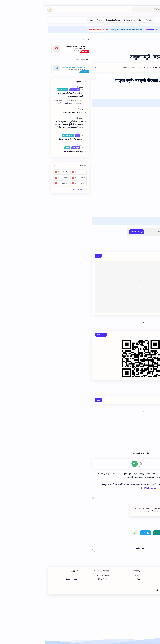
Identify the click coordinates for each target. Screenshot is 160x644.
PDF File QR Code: (134, 335)
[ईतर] (32, 136)
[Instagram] (134, 630)
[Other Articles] (85, 20)
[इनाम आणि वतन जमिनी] (15, 90)
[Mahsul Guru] (112, 67)
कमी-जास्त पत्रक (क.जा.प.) (28, 112)
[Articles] (17, 172)
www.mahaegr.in (137, 439)
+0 (89, 464)
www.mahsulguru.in (135, 429)
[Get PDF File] (91, 232)
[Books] (17, 178)
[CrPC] (33, 183)
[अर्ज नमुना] (31, 148)
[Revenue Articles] (100, 20)
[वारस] (22, 148)
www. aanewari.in (136, 446)
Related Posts (136, 400)
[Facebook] (137, 630)
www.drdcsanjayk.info (134, 425)
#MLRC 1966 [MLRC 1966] (127, 573)
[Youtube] (144, 630)
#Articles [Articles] (140, 573)
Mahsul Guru (143, 9)
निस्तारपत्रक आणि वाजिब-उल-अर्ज (26, 139)
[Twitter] (131, 630)
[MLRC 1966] (30, 90)
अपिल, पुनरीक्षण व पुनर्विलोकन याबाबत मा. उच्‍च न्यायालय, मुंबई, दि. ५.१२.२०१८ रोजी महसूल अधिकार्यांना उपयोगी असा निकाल (24, 124)
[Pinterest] (128, 630)
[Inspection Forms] (68, 20)
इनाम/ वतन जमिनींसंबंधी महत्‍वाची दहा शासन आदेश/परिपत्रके (25, 95)
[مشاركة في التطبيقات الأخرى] (90, 580)
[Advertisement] (96, 518)
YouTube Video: (135, 256)
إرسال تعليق (96, 595)
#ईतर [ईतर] (117, 573)
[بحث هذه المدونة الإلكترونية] (108, 10)
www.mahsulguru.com (134, 432)
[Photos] (54, 20)
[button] (4, 9)
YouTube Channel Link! (51, 30)
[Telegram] (141, 630)
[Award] (33, 178)
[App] (33, 172)
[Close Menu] (6, 30)
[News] (46, 20)
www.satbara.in (137, 436)
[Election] (17, 183)
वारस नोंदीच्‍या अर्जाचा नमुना (29, 152)
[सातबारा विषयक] (23, 136)
